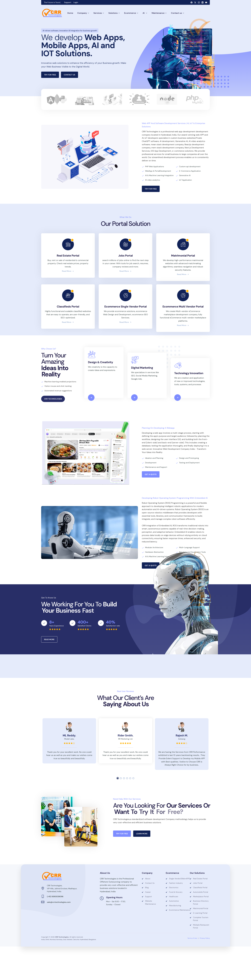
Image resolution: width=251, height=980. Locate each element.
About (148, 879)
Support (68, 2)
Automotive (174, 901)
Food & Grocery (176, 892)
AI (144, 13)
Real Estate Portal (200, 879)
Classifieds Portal (200, 887)
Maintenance (158, 13)
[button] (118, 778)
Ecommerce (130, 13)
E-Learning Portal (200, 913)
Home (70, 13)
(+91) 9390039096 (55, 896)
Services (98, 13)
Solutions (113, 13)
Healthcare (174, 896)
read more (68, 271)
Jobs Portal (198, 883)
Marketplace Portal (201, 896)
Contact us (176, 13)
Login (76, 2)
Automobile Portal (201, 892)
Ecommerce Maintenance (177, 910)
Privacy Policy (205, 938)
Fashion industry (176, 883)
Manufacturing (175, 906)
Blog (147, 887)
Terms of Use (192, 938)
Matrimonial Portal (201, 908)
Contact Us (150, 883)
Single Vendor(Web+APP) (177, 879)
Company (82, 13)
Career (148, 892)
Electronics (174, 887)
